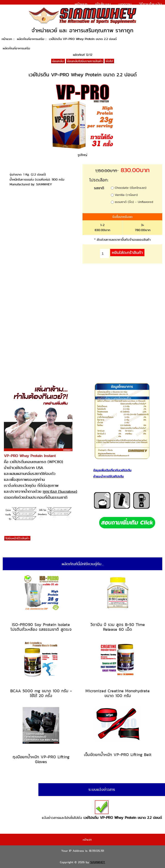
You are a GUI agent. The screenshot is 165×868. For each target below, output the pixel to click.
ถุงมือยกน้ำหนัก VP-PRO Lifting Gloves (41, 759)
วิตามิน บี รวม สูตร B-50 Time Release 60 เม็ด (118, 627)
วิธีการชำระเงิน (150, 4)
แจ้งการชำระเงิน (149, 10)
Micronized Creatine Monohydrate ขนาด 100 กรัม (118, 693)
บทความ (125, 4)
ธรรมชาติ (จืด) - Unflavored (134, 202)
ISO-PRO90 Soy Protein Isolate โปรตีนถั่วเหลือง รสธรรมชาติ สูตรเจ (41, 627)
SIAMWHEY (98, 862)
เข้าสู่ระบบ (103, 4)
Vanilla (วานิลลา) (126, 195)
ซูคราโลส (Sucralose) (60, 491)
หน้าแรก (81, 4)
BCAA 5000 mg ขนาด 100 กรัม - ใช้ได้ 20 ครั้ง (41, 693)
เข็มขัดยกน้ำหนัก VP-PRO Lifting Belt (118, 755)
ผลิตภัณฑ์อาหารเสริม (31, 39)
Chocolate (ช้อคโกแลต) (131, 188)
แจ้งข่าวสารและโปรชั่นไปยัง (102, 810)
